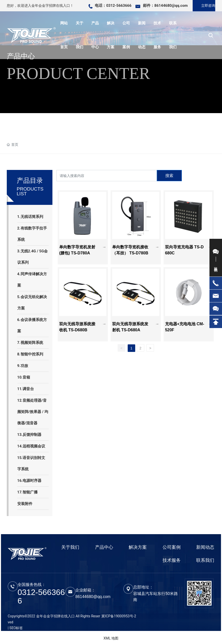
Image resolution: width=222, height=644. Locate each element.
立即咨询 (208, 6)
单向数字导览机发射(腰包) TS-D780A (76, 246)
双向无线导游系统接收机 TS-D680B (77, 323)
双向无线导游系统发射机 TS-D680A (130, 323)
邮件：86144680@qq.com (165, 6)
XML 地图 (111, 638)
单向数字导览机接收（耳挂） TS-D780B (130, 246)
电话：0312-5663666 (113, 6)
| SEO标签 (15, 628)
